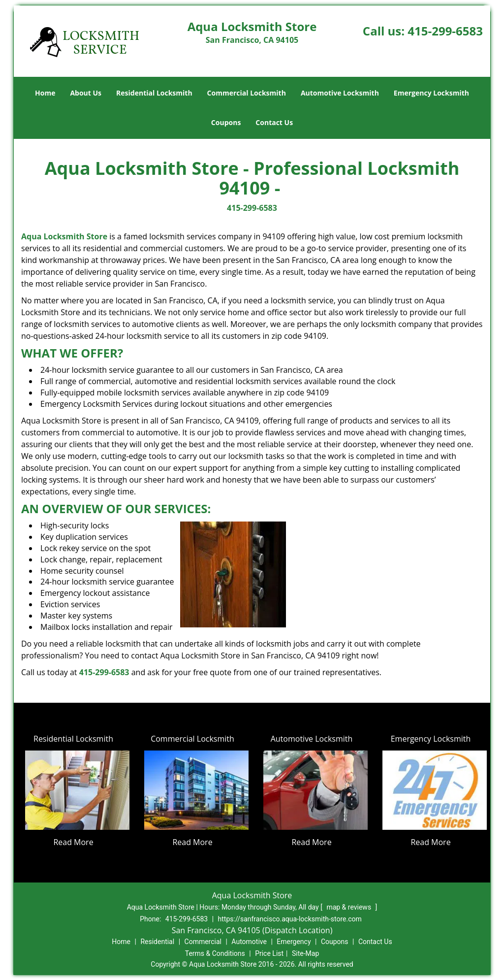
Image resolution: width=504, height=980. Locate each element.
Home (45, 93)
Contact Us (274, 122)
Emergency (294, 942)
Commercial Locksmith (247, 93)
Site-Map (305, 953)
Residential (157, 942)
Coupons (226, 122)
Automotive (249, 942)
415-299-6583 (445, 31)
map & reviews (349, 907)
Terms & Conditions (215, 953)
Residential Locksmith (154, 93)
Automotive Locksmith (340, 93)
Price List (269, 953)
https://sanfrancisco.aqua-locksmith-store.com (290, 919)
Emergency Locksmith (431, 93)
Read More (73, 842)
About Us (86, 93)
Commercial (203, 942)
